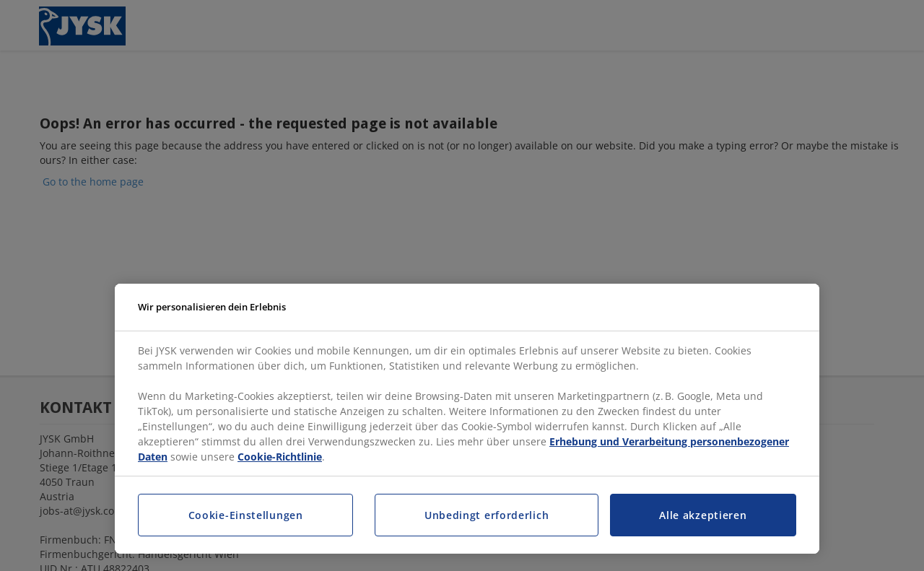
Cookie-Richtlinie (280, 457)
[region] (467, 419)
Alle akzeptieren (703, 515)
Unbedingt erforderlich (487, 515)
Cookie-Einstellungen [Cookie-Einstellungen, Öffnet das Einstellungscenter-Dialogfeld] (246, 515)
